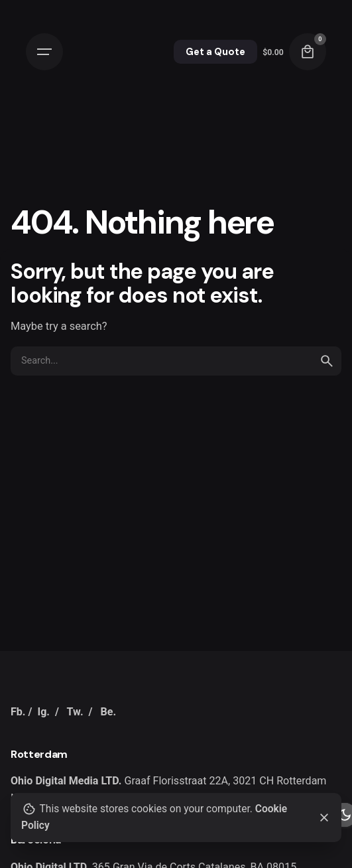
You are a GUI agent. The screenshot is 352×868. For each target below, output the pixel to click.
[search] (327, 361)
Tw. (75, 712)
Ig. (43, 712)
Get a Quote (215, 52)
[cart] (308, 52)
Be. (108, 712)
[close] (324, 818)
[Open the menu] (44, 52)
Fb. (18, 712)
